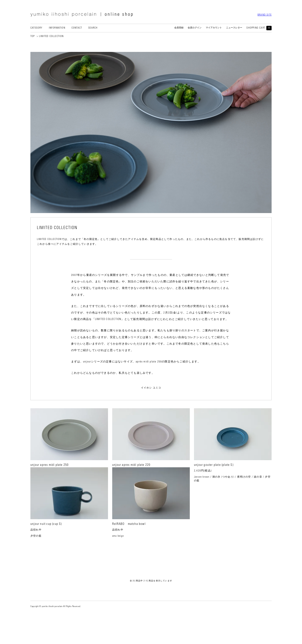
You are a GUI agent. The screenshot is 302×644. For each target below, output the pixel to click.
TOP (33, 36)
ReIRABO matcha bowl (129, 552)
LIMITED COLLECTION (51, 36)
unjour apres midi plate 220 (131, 465)
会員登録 (179, 28)
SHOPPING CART (259, 28)
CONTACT (77, 28)
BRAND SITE (265, 15)
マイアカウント (214, 28)
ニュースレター (234, 28)
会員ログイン (195, 28)
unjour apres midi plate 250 (49, 465)
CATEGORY (36, 28)
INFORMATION (57, 28)
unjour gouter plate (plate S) (214, 465)
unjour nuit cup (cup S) (46, 552)
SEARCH (93, 28)
